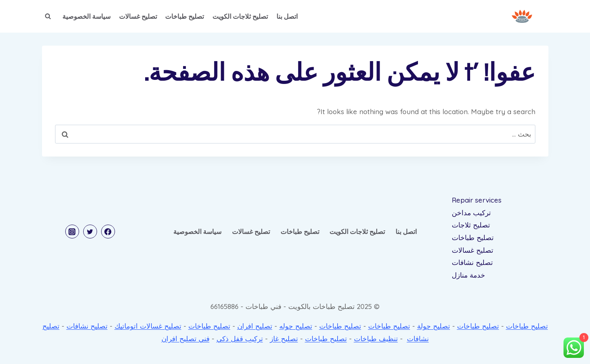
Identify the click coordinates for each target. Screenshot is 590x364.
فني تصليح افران (186, 339)
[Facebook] (108, 232)
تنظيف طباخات (376, 339)
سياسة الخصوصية (86, 16)
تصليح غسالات (138, 16)
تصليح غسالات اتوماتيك (148, 326)
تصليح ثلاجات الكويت (240, 16)
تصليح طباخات (185, 16)
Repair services (477, 200)
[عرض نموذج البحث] (48, 16)
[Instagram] (72, 232)
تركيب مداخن (471, 213)
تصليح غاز (284, 339)
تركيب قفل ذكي (240, 339)
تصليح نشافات (472, 262)
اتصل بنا (287, 16)
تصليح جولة (434, 326)
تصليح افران (255, 326)
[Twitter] (90, 232)
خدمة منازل (468, 275)
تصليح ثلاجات (471, 225)
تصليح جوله (296, 326)
